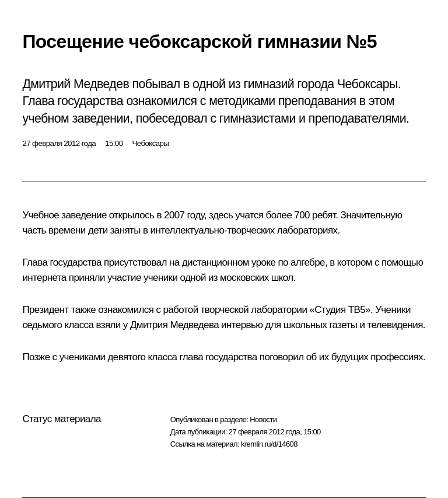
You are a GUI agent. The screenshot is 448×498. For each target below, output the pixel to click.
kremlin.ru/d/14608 (269, 444)
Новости (263, 419)
